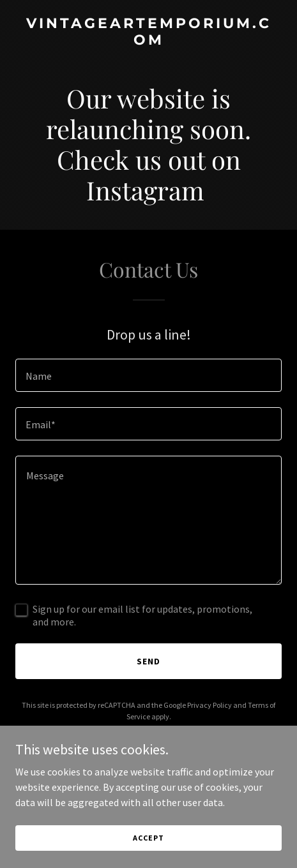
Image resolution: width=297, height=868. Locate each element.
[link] (148, 41)
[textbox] (148, 375)
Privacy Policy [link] (209, 705)
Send (148, 661)
